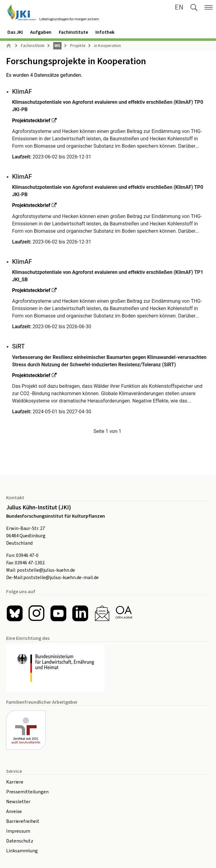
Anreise (14, 812)
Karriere (15, 782)
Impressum (18, 831)
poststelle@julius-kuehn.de (46, 570)
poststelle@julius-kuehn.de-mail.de (61, 578)
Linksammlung (22, 851)
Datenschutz (20, 841)
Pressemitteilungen (27, 792)
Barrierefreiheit (23, 821)
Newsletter (18, 802)
